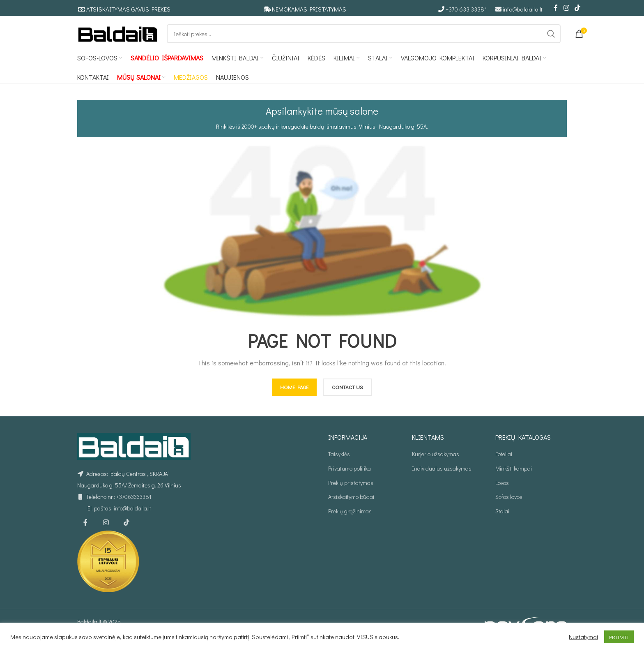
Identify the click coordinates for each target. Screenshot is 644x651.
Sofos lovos (509, 504)
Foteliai (504, 462)
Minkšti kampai (514, 476)
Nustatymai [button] (583, 637)
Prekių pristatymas (351, 491)
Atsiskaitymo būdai (351, 504)
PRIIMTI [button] (619, 637)
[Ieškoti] (364, 38)
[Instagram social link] (566, 8)
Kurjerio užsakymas (436, 462)
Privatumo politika (350, 476)
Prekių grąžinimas (350, 519)
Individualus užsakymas (442, 476)
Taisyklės (339, 462)
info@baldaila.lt (523, 9)
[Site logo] (118, 37)
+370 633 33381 (466, 9)
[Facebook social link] (556, 8)
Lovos (502, 491)
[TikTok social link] (578, 8)
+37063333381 (134, 505)
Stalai (502, 519)
